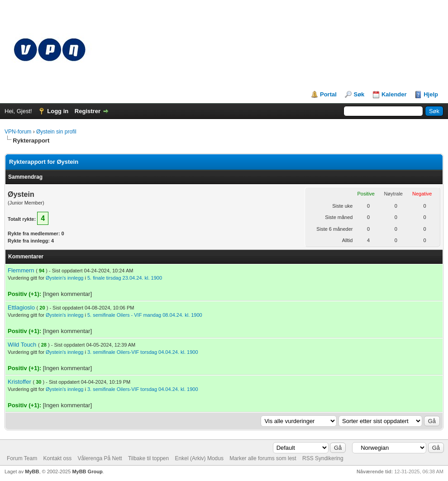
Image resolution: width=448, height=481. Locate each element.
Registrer (88, 111)
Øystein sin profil (56, 132)
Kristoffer (19, 382)
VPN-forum (18, 132)
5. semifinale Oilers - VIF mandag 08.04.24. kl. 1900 (145, 315)
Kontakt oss (57, 458)
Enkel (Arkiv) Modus (199, 458)
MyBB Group (87, 471)
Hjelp (431, 94)
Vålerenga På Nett (100, 458)
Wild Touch (22, 345)
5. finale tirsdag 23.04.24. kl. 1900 (125, 278)
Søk (359, 94)
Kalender (394, 94)
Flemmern (21, 270)
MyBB (32, 471)
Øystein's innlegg (64, 278)
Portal (328, 94)
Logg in (58, 111)
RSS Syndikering (323, 458)
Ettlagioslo (21, 307)
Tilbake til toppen (148, 458)
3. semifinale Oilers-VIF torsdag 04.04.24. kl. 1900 (143, 352)
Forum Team (22, 458)
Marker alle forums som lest (263, 458)
